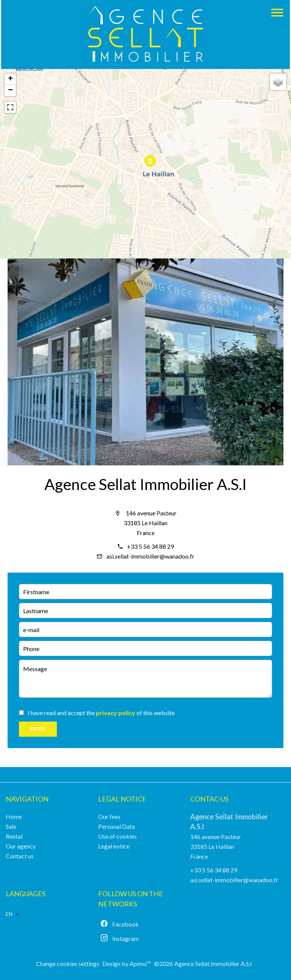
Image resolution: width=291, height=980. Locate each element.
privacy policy (116, 713)
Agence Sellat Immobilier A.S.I (145, 484)
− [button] (10, 91)
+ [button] (10, 79)
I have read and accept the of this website (101, 713)
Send (38, 729)
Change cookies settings (68, 964)
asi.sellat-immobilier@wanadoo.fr (150, 556)
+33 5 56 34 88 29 (150, 546)
